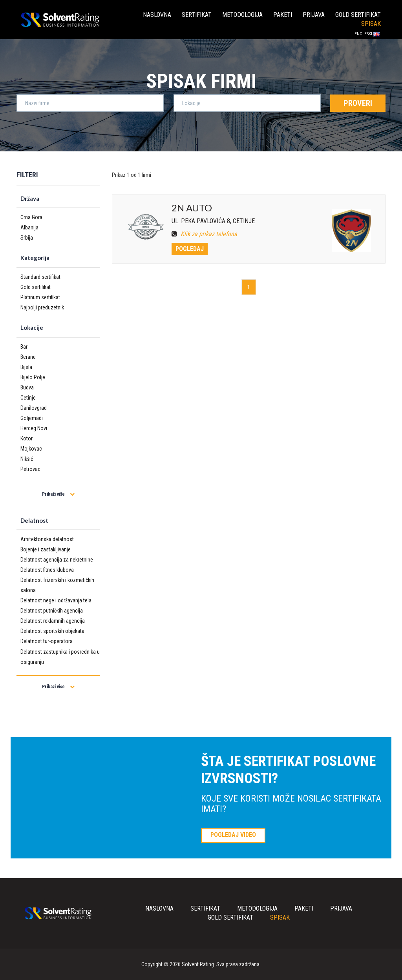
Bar (24, 347)
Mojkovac (31, 449)
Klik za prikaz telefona (204, 234)
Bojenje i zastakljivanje (46, 549)
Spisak (371, 24)
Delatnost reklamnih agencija (53, 621)
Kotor (26, 438)
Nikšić (27, 459)
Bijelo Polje (33, 377)
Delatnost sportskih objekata (52, 631)
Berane (28, 357)
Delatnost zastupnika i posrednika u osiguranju (60, 657)
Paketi (283, 15)
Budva (27, 387)
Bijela (26, 367)
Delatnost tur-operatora (47, 641)
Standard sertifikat (40, 277)
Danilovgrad (34, 408)
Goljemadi (32, 418)
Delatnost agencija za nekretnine (57, 560)
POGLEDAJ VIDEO (233, 835)
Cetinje (28, 398)
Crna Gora (31, 217)
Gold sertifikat (358, 15)
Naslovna (157, 15)
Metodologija (242, 15)
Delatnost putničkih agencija (52, 611)
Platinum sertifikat (40, 297)
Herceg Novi (34, 428)
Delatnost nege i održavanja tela (56, 600)
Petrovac (30, 469)
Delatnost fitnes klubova (47, 570)
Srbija (27, 238)
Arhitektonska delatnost (47, 539)
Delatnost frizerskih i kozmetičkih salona (57, 585)
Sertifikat (197, 15)
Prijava (314, 15)
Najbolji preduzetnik (42, 307)
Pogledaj (190, 249)
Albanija (29, 227)
